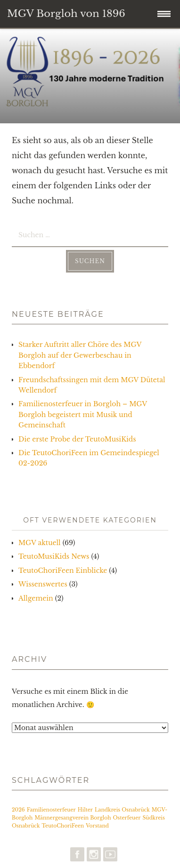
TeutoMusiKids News (54, 556)
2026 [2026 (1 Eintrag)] (18, 810)
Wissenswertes (43, 584)
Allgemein (36, 598)
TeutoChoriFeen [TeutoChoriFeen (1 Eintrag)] (63, 826)
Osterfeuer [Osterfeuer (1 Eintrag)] (127, 818)
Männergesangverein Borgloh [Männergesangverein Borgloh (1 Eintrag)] (73, 818)
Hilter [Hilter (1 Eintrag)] (85, 810)
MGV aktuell (40, 543)
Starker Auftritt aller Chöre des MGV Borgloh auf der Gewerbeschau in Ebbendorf (80, 355)
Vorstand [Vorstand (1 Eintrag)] (97, 826)
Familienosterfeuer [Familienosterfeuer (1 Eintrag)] (51, 810)
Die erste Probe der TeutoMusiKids (77, 439)
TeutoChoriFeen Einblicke (63, 571)
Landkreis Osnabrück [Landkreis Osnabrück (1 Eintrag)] (122, 810)
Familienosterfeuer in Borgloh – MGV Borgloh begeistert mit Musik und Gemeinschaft (83, 414)
